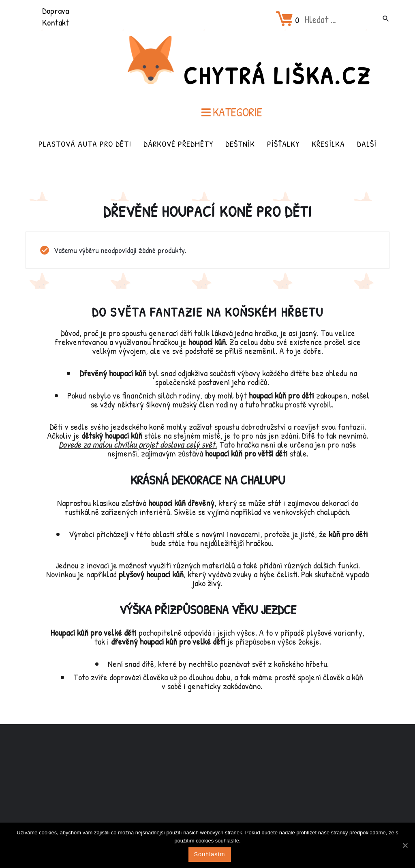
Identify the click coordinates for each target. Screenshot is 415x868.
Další (367, 144)
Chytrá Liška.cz (277, 75)
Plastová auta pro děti (85, 144)
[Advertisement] (207, 788)
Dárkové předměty (178, 144)
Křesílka (328, 144)
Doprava (56, 11)
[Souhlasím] (405, 845)
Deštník (240, 144)
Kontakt (56, 22)
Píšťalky (283, 144)
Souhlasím (210, 854)
